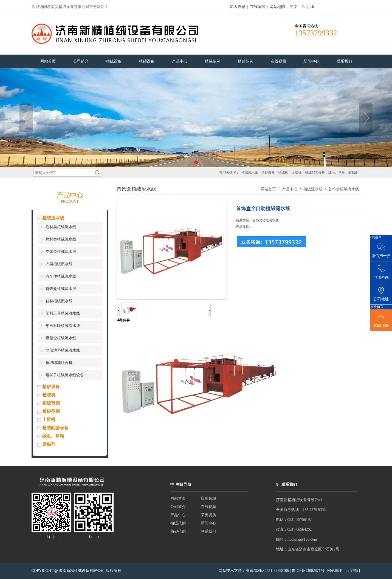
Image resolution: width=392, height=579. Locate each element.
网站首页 (268, 189)
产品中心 (290, 189)
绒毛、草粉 (337, 173)
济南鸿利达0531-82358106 (267, 571)
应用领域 (208, 498)
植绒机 (283, 173)
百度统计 (353, 571)
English (308, 7)
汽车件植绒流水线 (61, 276)
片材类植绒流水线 (61, 239)
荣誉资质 (208, 515)
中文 (294, 7)
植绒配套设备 (315, 173)
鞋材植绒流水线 (59, 301)
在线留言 (258, 7)
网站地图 (277, 7)
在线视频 (208, 507)
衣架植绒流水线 (59, 264)
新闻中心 (208, 523)
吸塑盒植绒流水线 (61, 338)
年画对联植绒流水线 (63, 326)
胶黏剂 (353, 173)
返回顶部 (381, 320)
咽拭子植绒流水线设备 (65, 375)
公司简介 (178, 507)
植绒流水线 (250, 173)
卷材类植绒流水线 (61, 227)
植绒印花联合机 (59, 363)
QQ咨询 (376, 237)
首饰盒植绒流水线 (61, 289)
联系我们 (208, 531)
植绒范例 (51, 403)
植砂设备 (268, 173)
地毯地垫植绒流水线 (63, 350)
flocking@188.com (302, 539)
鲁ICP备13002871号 (308, 571)
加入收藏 (238, 7)
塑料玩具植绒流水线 (63, 313)
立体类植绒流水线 (61, 252)
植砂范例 (51, 411)
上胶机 (297, 173)
